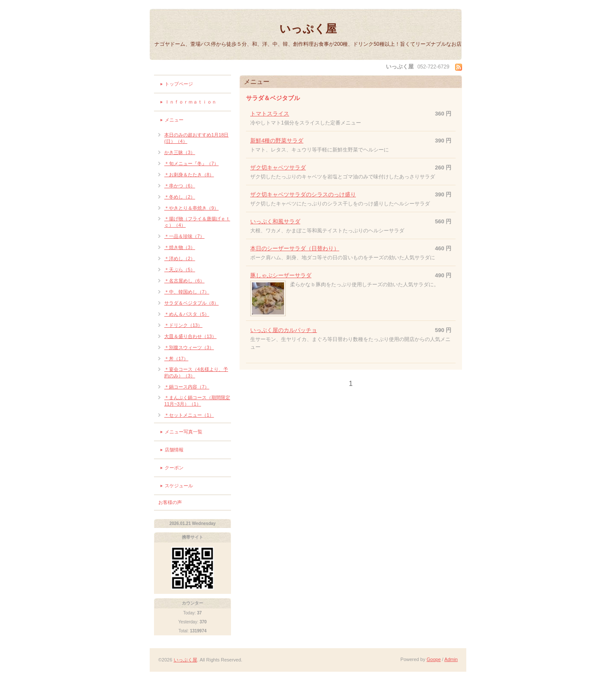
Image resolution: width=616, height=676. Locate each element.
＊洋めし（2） (180, 258)
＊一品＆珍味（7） (184, 236)
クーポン (174, 468)
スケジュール (179, 486)
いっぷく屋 (308, 29)
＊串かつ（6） (180, 186)
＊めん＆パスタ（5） (187, 314)
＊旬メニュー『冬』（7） (191, 163)
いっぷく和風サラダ (275, 221)
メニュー (174, 120)
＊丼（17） (176, 359)
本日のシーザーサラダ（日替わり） (295, 248)
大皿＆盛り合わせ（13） (190, 336)
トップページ (179, 84)
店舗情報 (174, 450)
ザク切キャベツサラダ (278, 168)
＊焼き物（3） (180, 247)
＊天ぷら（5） (180, 270)
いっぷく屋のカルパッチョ (284, 330)
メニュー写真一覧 (184, 432)
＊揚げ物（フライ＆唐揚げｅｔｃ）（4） (197, 222)
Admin (451, 659)
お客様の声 (170, 502)
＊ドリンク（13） (183, 325)
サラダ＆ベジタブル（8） (191, 303)
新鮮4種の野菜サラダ (277, 141)
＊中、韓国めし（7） (187, 292)
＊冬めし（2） (180, 197)
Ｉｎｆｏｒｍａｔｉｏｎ (191, 102)
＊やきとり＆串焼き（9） (191, 208)
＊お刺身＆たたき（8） (189, 175)
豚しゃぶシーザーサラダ (281, 275)
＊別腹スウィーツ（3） (189, 347)
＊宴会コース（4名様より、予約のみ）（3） (196, 372)
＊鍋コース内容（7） (187, 387)
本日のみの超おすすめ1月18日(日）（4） (196, 138)
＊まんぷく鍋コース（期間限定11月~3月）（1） (197, 401)
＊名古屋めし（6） (184, 281)
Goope (434, 659)
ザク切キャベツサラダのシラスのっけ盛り (303, 194)
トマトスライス (270, 114)
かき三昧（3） (180, 152)
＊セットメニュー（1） (189, 415)
